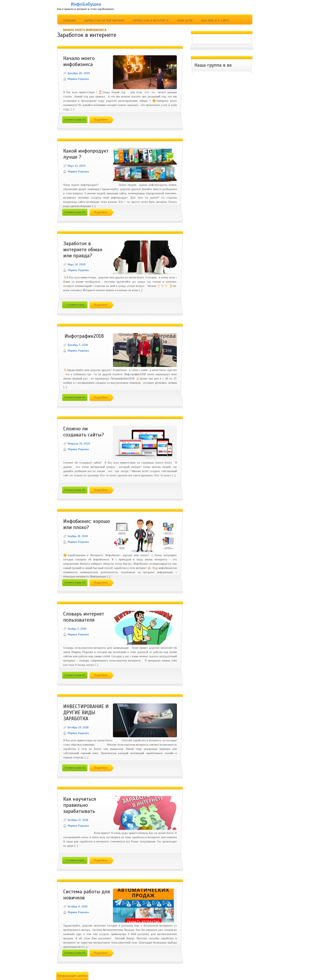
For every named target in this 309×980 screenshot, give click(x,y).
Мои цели (185, 21)
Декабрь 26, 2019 (79, 73)
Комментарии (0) (75, 120)
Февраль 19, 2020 (79, 444)
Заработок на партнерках (104, 21)
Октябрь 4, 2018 (77, 907)
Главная (69, 21)
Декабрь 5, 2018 (78, 345)
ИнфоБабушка (86, 4)
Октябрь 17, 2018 (78, 820)
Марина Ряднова (78, 79)
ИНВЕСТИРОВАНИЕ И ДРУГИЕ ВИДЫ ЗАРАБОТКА (86, 713)
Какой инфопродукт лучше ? (86, 154)
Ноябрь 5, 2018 (77, 629)
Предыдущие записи (72, 976)
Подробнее (101, 120)
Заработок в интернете (151, 21)
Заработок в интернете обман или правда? (83, 250)
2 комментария (75, 305)
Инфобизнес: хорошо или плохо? (87, 524)
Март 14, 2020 (77, 265)
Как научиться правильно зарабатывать (80, 805)
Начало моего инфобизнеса (85, 30)
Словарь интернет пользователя (84, 617)
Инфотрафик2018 (84, 336)
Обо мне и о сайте (215, 21)
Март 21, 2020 (77, 166)
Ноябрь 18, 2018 (78, 536)
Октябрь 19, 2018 (78, 727)
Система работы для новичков (87, 895)
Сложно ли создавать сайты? (84, 432)
